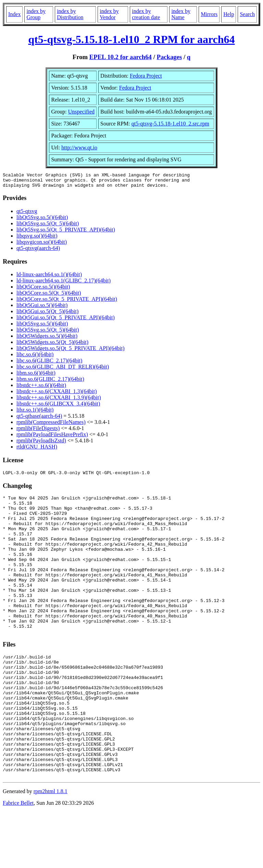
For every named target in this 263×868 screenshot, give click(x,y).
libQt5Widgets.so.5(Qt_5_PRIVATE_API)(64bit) (71, 351)
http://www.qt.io (79, 148)
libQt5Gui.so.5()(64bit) (42, 308)
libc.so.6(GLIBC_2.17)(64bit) (49, 364)
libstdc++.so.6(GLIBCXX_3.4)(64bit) (58, 407)
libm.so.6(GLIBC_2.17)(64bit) (50, 382)
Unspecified (81, 112)
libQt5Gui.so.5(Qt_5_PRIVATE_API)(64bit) (66, 321)
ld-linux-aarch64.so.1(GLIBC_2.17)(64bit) (64, 284)
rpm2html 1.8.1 (51, 848)
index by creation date (146, 14)
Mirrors (209, 14)
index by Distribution (70, 14)
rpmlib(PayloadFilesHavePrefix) (52, 437)
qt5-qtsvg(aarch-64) (38, 251)
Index (14, 14)
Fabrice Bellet (18, 859)
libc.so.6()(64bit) (35, 357)
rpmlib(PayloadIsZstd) (41, 444)
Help (229, 14)
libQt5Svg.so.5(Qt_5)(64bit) (48, 226)
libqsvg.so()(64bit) (37, 239)
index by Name (181, 14)
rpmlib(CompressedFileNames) (51, 425)
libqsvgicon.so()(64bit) (42, 245)
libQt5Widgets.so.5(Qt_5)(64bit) (52, 345)
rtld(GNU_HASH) (37, 450)
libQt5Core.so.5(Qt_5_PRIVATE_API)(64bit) (67, 302)
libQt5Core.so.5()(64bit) (43, 290)
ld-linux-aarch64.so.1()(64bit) (49, 277)
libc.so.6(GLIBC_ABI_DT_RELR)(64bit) (63, 370)
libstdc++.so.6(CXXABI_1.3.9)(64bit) (59, 400)
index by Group (36, 14)
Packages (170, 57)
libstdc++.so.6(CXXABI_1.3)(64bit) (57, 394)
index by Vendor (109, 14)
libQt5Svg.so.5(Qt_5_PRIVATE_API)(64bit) (66, 233)
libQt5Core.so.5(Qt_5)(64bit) (49, 296)
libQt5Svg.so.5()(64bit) (42, 220)
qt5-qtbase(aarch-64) (39, 419)
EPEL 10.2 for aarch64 (121, 57)
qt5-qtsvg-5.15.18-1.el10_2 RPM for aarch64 (131, 39)
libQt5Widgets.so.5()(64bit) (47, 339)
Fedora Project (146, 76)
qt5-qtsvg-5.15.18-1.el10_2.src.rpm (170, 124)
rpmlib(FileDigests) (38, 431)
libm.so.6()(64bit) (36, 376)
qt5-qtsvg (27, 214)
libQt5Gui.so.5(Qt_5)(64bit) (47, 314)
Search (247, 14)
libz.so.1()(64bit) (35, 413)
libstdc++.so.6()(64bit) (41, 388)
